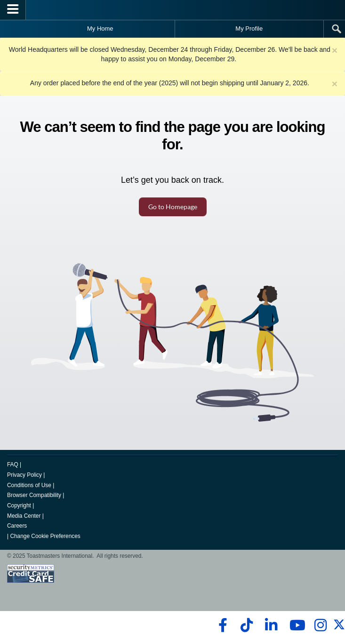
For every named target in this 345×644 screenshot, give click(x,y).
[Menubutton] (13, 10)
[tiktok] (246, 625)
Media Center (24, 516)
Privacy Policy (24, 475)
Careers (17, 526)
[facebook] (221, 625)
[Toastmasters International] (173, 10)
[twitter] (339, 628)
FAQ (13, 465)
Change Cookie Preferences (45, 536)
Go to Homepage (173, 207)
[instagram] (320, 625)
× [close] (335, 50)
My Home (100, 29)
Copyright (19, 505)
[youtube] (295, 625)
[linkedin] (271, 625)
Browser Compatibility (34, 495)
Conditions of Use (29, 485)
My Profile (249, 29)
